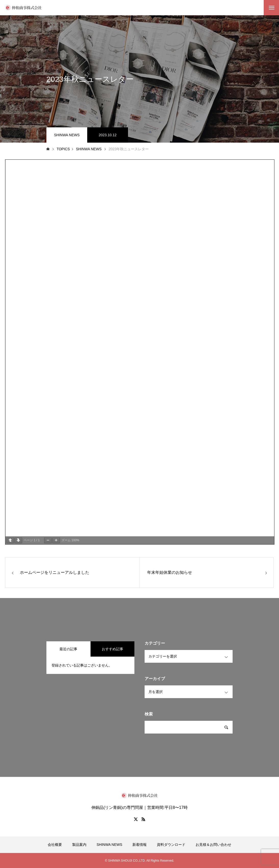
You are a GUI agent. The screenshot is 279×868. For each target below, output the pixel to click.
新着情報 (139, 845)
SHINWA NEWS (67, 135)
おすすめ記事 (112, 649)
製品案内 (79, 845)
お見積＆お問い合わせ (213, 845)
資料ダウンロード (171, 845)
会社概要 (55, 845)
